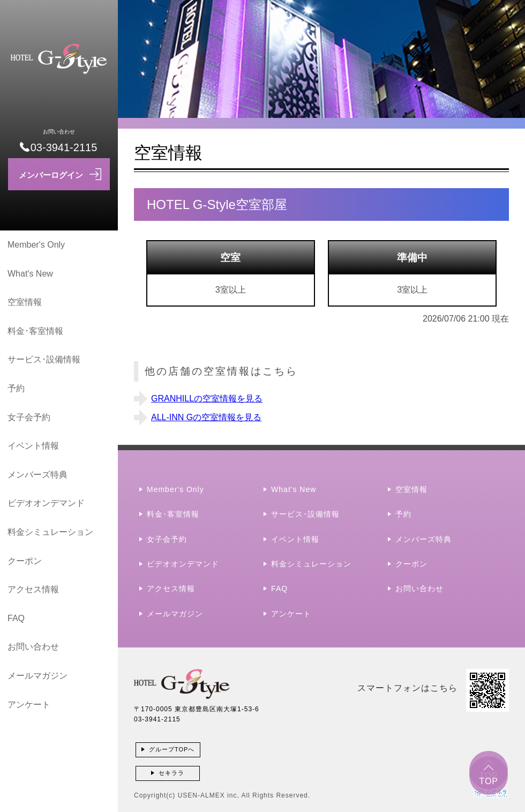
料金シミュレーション (50, 532)
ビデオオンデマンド (46, 503)
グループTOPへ (172, 749)
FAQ (16, 618)
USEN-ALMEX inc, (209, 795)
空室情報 (25, 302)
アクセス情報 (33, 589)
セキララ (171, 773)
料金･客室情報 (35, 331)
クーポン (25, 561)
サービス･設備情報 (44, 359)
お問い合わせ (33, 647)
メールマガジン (37, 676)
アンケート (29, 705)
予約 (16, 388)
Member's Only (36, 245)
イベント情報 (33, 446)
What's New (30, 274)
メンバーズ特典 (37, 475)
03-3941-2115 (157, 719)
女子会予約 (29, 417)
